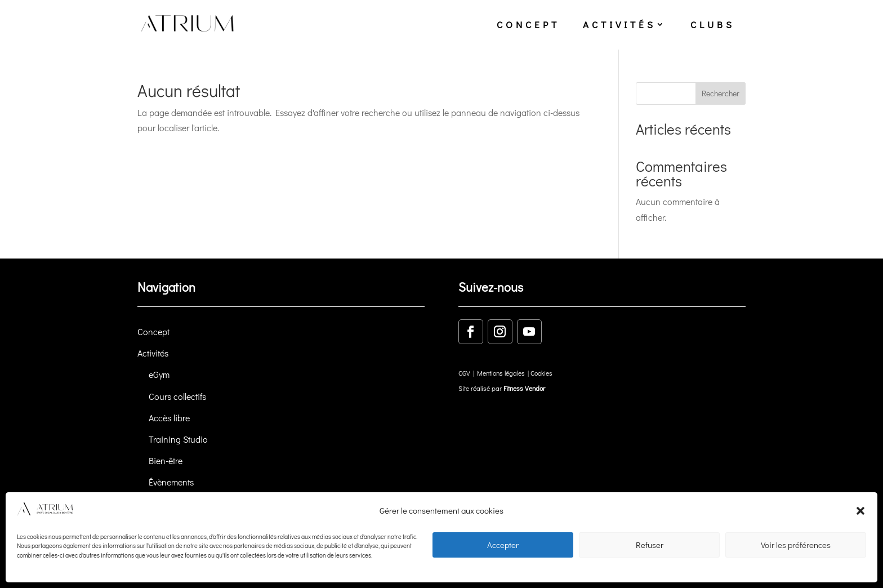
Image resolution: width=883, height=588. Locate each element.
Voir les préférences (796, 545)
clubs (713, 24)
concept (528, 24)
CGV (464, 373)
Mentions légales (501, 373)
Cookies (541, 373)
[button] (860, 511)
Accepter (503, 545)
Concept (153, 331)
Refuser (650, 545)
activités (619, 24)
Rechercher (721, 93)
